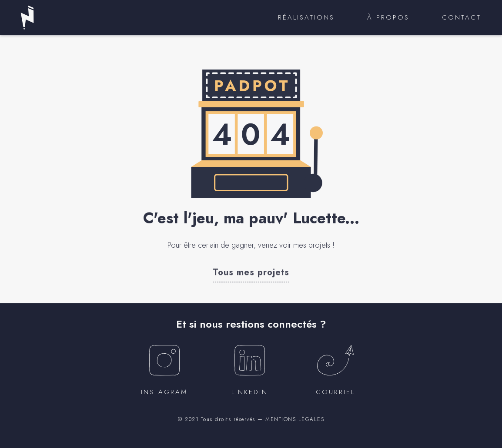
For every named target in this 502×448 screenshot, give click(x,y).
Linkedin (250, 392)
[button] (251, 272)
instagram (164, 392)
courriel (335, 392)
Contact (462, 17)
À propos (388, 17)
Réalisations (306, 17)
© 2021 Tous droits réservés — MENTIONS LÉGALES (251, 419)
